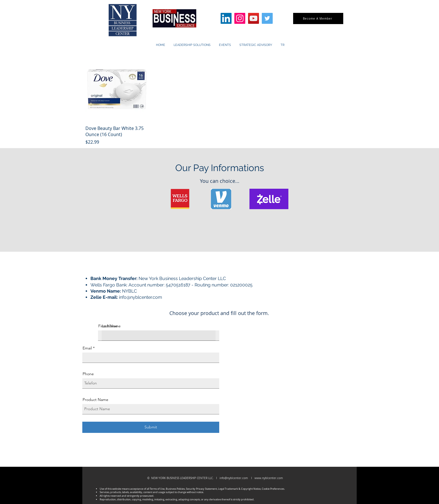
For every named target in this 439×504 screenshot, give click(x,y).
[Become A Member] (318, 18)
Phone (88, 374)
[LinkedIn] (226, 18)
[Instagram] (240, 18)
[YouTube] (254, 18)
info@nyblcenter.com (141, 297)
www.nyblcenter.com (269, 478)
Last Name (111, 326)
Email (87, 348)
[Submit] (151, 427)
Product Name (95, 400)
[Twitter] (267, 18)
